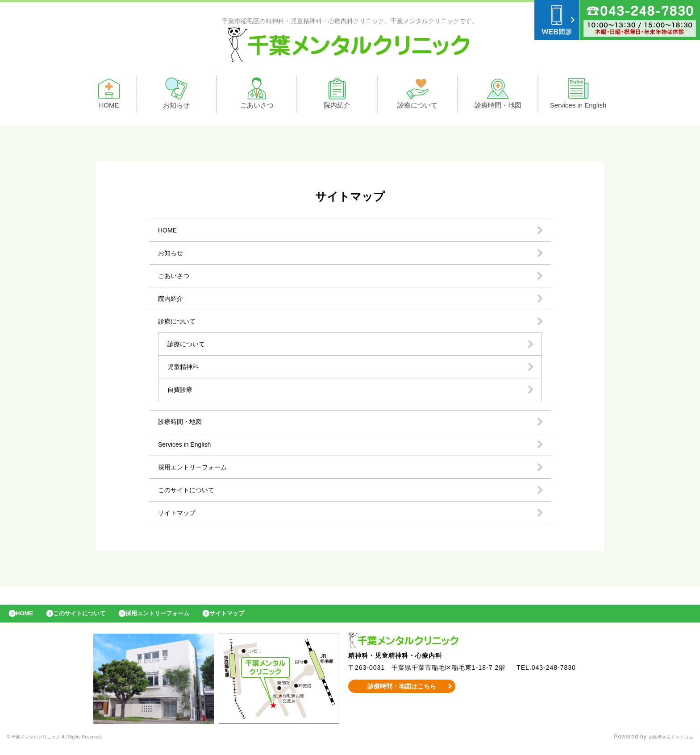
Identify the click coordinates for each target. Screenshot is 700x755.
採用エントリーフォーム (197, 469)
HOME (109, 95)
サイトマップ (179, 515)
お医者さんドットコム (664, 744)
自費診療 (182, 392)
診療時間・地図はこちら (402, 693)
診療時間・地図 (498, 95)
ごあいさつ (257, 95)
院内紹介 (337, 95)
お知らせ (176, 95)
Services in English (578, 95)
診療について (417, 95)
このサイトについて (190, 492)
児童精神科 (185, 369)
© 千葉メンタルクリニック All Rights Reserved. (71, 744)
